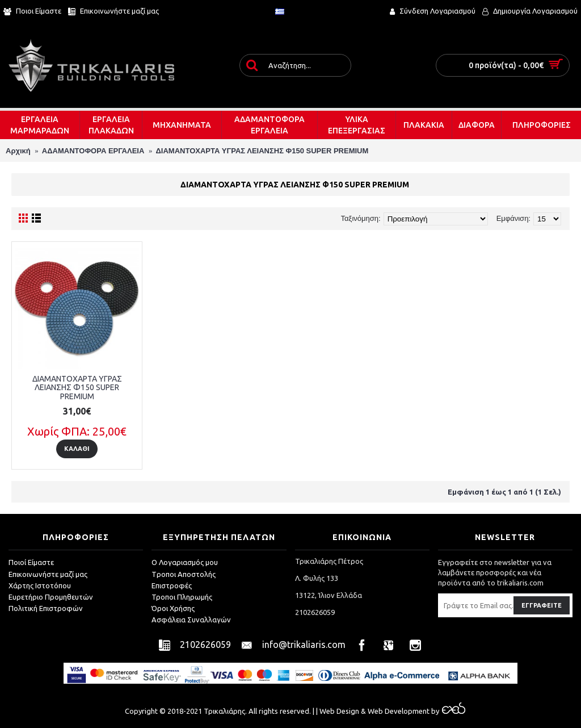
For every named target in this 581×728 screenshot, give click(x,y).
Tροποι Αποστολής (184, 574)
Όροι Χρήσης (173, 608)
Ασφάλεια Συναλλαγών (191, 620)
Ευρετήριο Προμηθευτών (51, 597)
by (447, 711)
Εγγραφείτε (542, 605)
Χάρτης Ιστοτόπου (40, 585)
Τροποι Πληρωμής (182, 597)
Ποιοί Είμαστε (31, 562)
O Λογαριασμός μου (185, 562)
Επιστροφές (172, 585)
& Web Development (394, 711)
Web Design (339, 711)
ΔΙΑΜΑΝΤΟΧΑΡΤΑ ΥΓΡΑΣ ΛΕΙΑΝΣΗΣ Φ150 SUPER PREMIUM (77, 388)
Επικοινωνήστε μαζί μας (48, 574)
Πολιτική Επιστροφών (46, 608)
